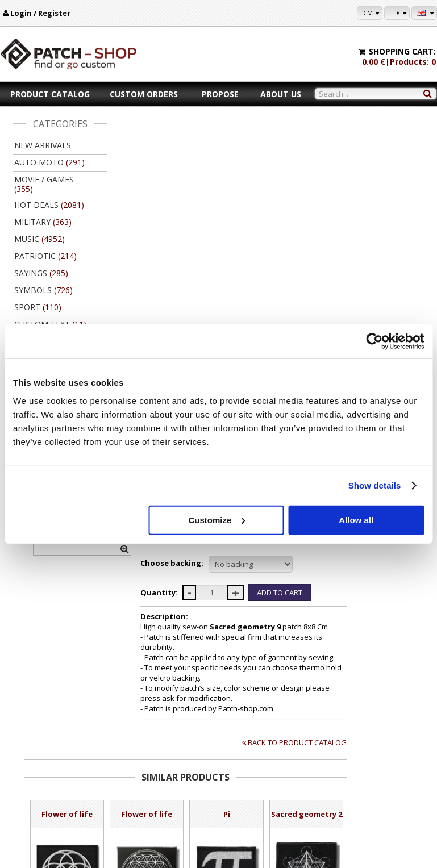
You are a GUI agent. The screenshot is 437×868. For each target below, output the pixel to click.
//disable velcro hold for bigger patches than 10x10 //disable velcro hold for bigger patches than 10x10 (339, 285)
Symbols (217, 141)
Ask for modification (272, 194)
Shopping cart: (402, 51)
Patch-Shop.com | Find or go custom (363, 141)
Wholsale (264, 798)
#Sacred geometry (284, 219)
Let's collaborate (275, 788)
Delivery (138, 788)
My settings (385, 777)
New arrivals (43, 145)
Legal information (49, 798)
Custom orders (144, 94)
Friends (261, 809)
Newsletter (384, 798)
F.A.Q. (30, 820)
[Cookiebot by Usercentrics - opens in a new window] (374, 341)
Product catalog (50, 94)
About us (281, 94)
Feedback (36, 809)
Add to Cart (159, 687)
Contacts (35, 788)
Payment (139, 777)
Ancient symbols (266, 141)
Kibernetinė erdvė (243, 856)
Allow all (356, 519)
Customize (217, 519)
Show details (375, 485)
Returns (138, 798)
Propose (220, 94)
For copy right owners (284, 777)
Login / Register (40, 13)
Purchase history (393, 788)
